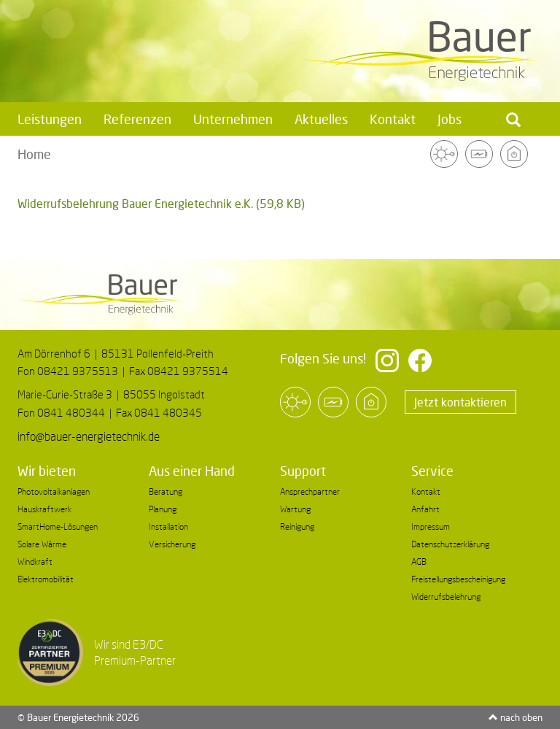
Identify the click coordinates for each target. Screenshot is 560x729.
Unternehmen (233, 119)
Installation (168, 526)
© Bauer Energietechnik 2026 (78, 717)
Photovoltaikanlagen (54, 491)
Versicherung (172, 544)
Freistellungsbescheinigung (458, 579)
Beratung (166, 491)
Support (303, 471)
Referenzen (137, 119)
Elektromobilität (46, 579)
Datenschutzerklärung (450, 544)
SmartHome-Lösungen (58, 526)
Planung (163, 509)
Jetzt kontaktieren (460, 402)
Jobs (450, 119)
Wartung (295, 509)
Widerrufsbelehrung (446, 597)
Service (432, 471)
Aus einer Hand (192, 471)
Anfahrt (425, 509)
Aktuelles (321, 119)
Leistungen (50, 119)
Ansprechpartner (310, 491)
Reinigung (297, 526)
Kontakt (393, 119)
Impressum (431, 526)
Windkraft (35, 562)
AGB (419, 562)
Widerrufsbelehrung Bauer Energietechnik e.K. (161, 203)
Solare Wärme (42, 544)
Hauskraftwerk (44, 509)
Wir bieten (47, 471)
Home (34, 154)
